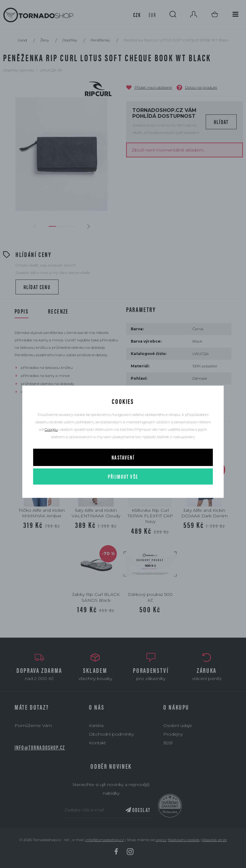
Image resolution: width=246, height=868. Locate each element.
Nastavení (123, 457)
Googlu (51, 429)
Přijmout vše (123, 476)
